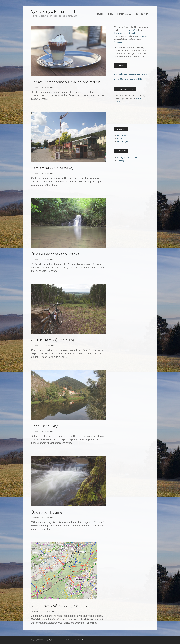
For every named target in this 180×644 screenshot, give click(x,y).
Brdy (110, 14)
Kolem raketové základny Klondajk (59, 606)
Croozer (118, 42)
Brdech (132, 33)
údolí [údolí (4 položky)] (139, 79)
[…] (67, 357)
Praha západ (125, 14)
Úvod (100, 14)
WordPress (82, 640)
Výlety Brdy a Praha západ (53, 11)
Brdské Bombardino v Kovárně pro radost (66, 82)
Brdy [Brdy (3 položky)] (126, 74)
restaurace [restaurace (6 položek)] (127, 79)
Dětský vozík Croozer (127, 157)
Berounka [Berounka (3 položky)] (119, 74)
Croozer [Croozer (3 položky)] (132, 74)
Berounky (119, 33)
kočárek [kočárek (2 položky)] (146, 74)
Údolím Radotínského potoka (55, 254)
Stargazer (95, 640)
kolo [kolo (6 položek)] (140, 73)
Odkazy (121, 160)
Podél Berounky (44, 426)
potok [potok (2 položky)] (116, 79)
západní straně (128, 30)
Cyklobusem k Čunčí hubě (53, 340)
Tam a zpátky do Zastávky (52, 168)
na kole (142, 36)
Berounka (142, 14)
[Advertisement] (132, 182)
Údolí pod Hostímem (48, 512)
